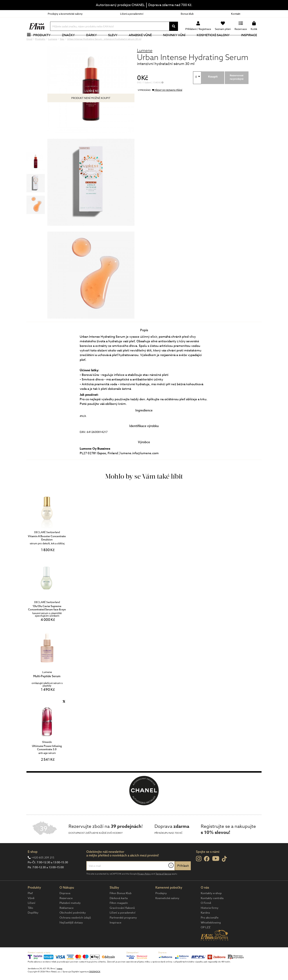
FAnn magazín (119, 915)
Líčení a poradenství (132, 14)
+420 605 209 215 (43, 870)
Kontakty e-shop (211, 905)
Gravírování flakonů (122, 920)
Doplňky (33, 925)
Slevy (115, 41)
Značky (70, 41)
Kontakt (236, 14)
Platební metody (70, 915)
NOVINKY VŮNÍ (176, 41)
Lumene (145, 63)
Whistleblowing (211, 935)
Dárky (93, 41)
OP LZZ (206, 940)
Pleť (30, 905)
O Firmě (206, 915)
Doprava (65, 905)
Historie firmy (210, 920)
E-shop (33, 864)
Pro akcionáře (210, 930)
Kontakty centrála (212, 910)
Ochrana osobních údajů (75, 930)
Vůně (31, 910)
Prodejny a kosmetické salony (65, 14)
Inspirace (251, 41)
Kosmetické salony (215, 41)
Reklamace (66, 920)
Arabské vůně (142, 41)
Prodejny (161, 905)
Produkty (44, 41)
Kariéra (205, 925)
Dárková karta (119, 910)
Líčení (31, 915)
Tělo (30, 920)
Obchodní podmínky (73, 925)
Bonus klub (187, 14)
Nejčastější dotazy (71, 935)
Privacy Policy (144, 886)
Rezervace (66, 910)
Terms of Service (163, 886)
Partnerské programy (123, 930)
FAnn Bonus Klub (121, 905)
